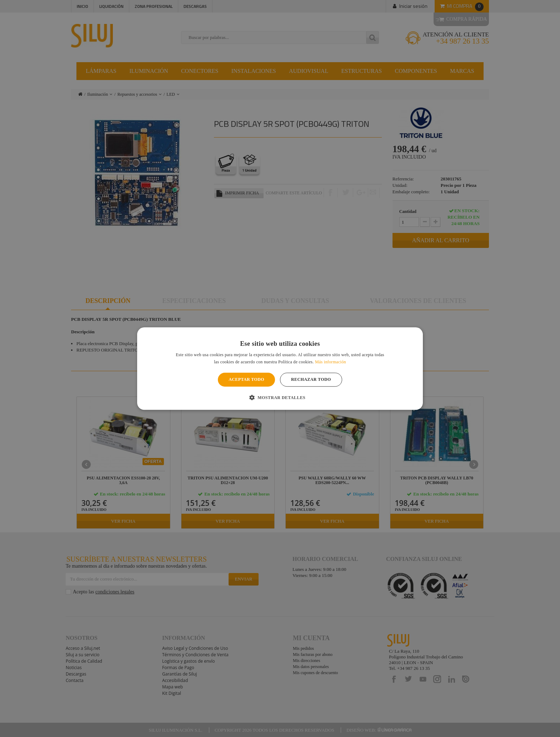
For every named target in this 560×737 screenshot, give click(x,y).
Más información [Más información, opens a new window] (331, 362)
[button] (280, 397)
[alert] (280, 368)
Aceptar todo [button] (246, 380)
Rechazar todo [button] (311, 380)
